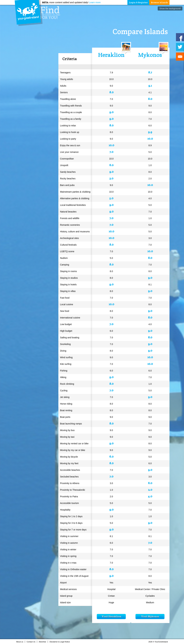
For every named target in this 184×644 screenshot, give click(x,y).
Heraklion (111, 55)
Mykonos (150, 55)
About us (21, 642)
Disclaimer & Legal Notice (61, 642)
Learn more (95, 2)
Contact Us (32, 642)
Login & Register (138, 2)
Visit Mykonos (150, 616)
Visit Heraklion (111, 616)
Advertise (43, 642)
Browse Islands (159, 2)
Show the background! (170, 8)
